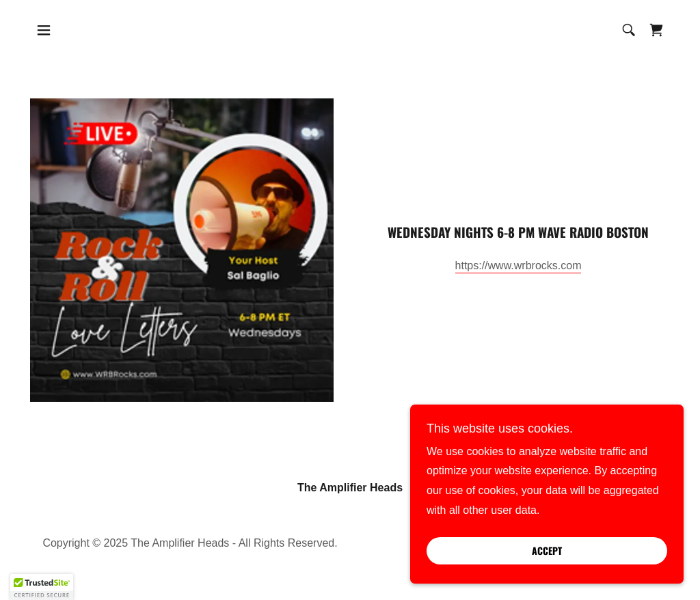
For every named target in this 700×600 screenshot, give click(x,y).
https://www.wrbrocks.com (519, 265)
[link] (656, 30)
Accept (547, 551)
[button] (44, 30)
